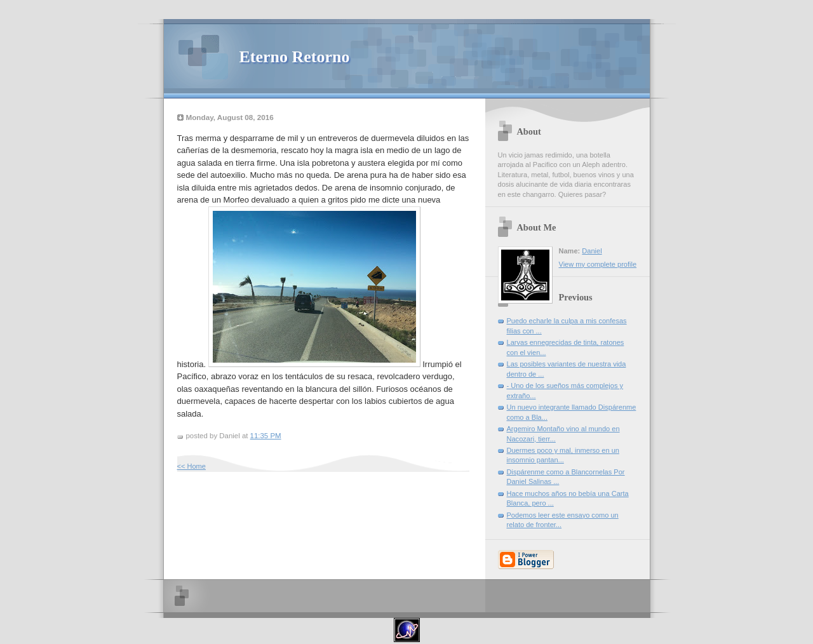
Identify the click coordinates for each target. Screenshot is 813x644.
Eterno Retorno (295, 57)
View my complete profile (598, 264)
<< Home (191, 466)
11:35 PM (266, 436)
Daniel (592, 251)
